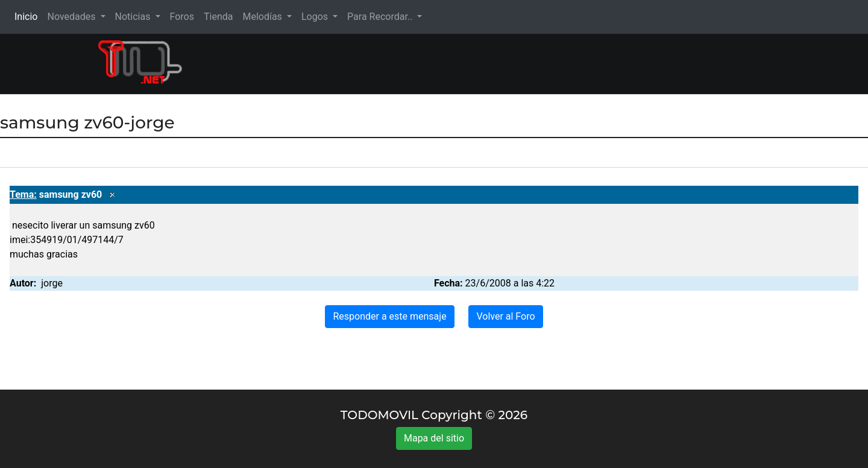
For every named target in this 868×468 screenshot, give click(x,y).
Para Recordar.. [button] (381, 17)
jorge (52, 283)
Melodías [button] (263, 17)
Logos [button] (316, 17)
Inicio (28, 16)
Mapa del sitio (434, 438)
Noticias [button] (134, 17)
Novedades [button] (72, 17)
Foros (182, 17)
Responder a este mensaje (389, 316)
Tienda (218, 17)
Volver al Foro (505, 316)
